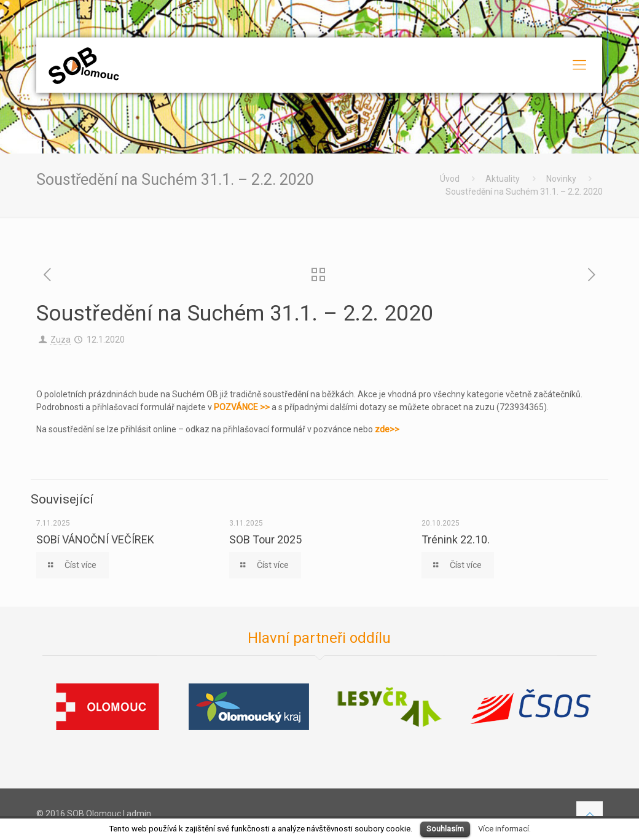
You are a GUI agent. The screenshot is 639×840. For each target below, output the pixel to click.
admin (139, 814)
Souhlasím (445, 829)
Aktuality (503, 179)
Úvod (450, 179)
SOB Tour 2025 (265, 539)
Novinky (561, 179)
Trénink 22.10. (456, 539)
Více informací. (504, 829)
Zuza (61, 340)
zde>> (387, 429)
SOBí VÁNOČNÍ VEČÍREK (95, 539)
